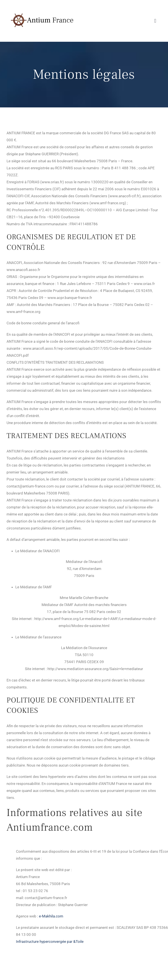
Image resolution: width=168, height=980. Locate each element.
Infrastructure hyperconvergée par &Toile (50, 942)
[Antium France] (42, 6)
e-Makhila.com (51, 916)
